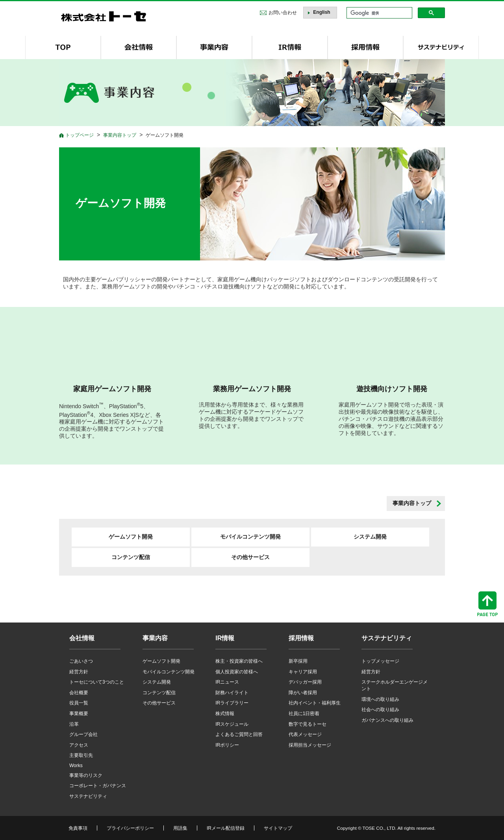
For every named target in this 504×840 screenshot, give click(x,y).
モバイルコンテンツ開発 (250, 537)
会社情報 (82, 638)
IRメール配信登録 (226, 828)
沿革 (74, 724)
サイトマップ (278, 828)
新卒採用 (298, 661)
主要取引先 (81, 755)
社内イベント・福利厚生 (315, 703)
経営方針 (79, 672)
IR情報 (225, 638)
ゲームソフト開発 (131, 537)
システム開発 (370, 537)
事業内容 (155, 638)
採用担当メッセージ (310, 745)
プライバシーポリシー (130, 828)
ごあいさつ (81, 661)
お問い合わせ (283, 13)
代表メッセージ (305, 734)
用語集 (180, 828)
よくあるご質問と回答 (239, 734)
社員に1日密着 (304, 714)
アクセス (79, 745)
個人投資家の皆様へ (237, 672)
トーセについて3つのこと (97, 682)
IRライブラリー (232, 703)
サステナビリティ (88, 796)
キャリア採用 (303, 672)
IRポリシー (227, 745)
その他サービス (250, 557)
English (321, 12)
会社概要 (79, 693)
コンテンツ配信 (131, 557)
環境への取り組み (380, 699)
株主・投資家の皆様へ (239, 661)
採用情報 (301, 638)
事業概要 (79, 714)
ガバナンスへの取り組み (387, 720)
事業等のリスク (86, 775)
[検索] (379, 13)
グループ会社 (83, 734)
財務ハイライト (232, 693)
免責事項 (78, 828)
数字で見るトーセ (308, 724)
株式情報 (225, 714)
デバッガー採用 (305, 682)
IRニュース (227, 682)
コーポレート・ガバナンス (98, 786)
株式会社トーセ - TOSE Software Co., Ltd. (104, 16)
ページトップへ (487, 604)
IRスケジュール (232, 724)
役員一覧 (79, 703)
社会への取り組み (380, 710)
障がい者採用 (303, 693)
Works (76, 766)
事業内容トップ (412, 503)
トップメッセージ (380, 661)
